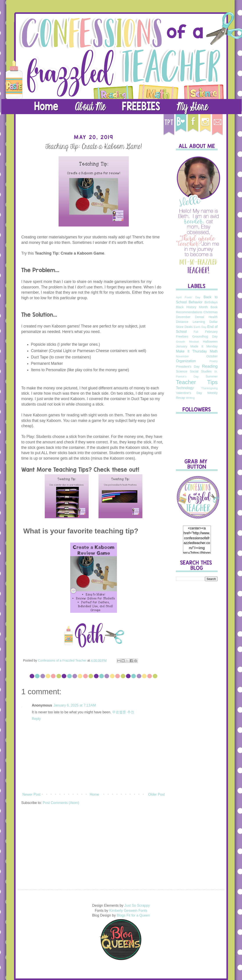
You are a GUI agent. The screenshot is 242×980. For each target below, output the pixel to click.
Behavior (196, 302)
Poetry (214, 361)
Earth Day (200, 327)
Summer (212, 376)
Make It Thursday (191, 351)
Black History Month (192, 307)
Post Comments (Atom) (61, 803)
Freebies (182, 336)
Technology (185, 388)
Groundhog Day (205, 336)
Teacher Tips (197, 382)
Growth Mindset (187, 342)
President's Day (188, 367)
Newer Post (31, 794)
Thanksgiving (209, 388)
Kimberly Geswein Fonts (128, 911)
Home (94, 794)
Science (182, 371)
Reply (36, 719)
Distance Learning (190, 322)
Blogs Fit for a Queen (133, 915)
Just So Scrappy (137, 905)
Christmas (211, 312)
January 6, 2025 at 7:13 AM (74, 705)
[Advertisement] (197, 654)
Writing (190, 398)
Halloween (210, 342)
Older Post (156, 794)
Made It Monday (204, 346)
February (211, 332)
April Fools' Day (188, 297)
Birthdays (211, 302)
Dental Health (206, 317)
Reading (210, 366)
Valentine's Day (189, 393)
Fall (196, 332)
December (183, 317)
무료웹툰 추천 (123, 712)
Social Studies (201, 371)
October (212, 356)
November (182, 356)
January (182, 346)
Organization (186, 361)
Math (214, 351)
